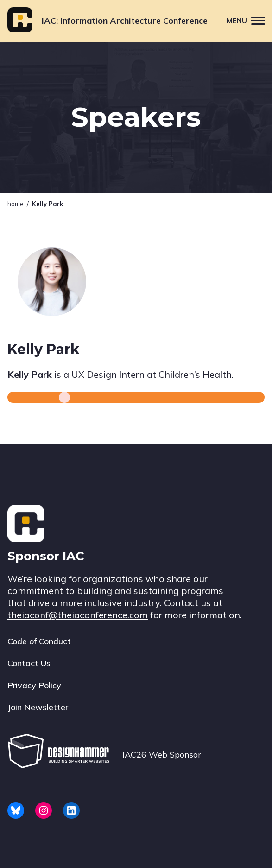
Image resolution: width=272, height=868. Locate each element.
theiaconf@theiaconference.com (78, 615)
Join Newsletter (38, 707)
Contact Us (29, 663)
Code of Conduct (39, 641)
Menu (249, 20)
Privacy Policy (34, 685)
